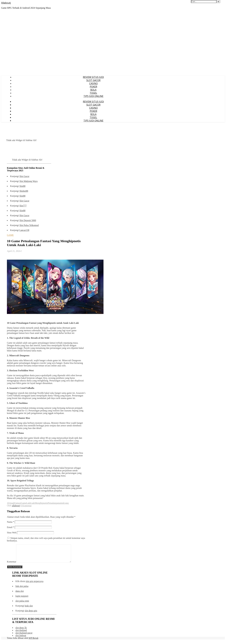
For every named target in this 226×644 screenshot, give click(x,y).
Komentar (12, 565)
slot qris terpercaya (35, 585)
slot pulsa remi (22, 604)
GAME (10, 235)
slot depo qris (31, 614)
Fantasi (18, 503)
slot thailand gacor (24, 636)
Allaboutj (6, 3)
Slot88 (22, 186)
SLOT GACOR (93, 80)
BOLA (93, 90)
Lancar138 (24, 230)
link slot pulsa (22, 590)
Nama (11, 522)
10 (8, 503)
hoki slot (29, 609)
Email (11, 527)
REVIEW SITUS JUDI (93, 77)
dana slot (20, 595)
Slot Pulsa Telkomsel (29, 225)
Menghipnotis (41, 503)
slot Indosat (21, 639)
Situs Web (12, 533)
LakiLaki (31, 503)
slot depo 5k (21, 631)
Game (24, 503)
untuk (62, 503)
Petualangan (53, 503)
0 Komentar (26, 506)
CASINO (93, 83)
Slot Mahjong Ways (28, 181)
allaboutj (16, 506)
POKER (93, 87)
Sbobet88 (24, 191)
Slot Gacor (24, 176)
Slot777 (23, 206)
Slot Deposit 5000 (28, 220)
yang (66, 503)
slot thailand (21, 634)
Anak (12, 503)
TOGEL (93, 93)
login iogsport (22, 599)
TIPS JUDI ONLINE (93, 96)
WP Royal (33, 641)
